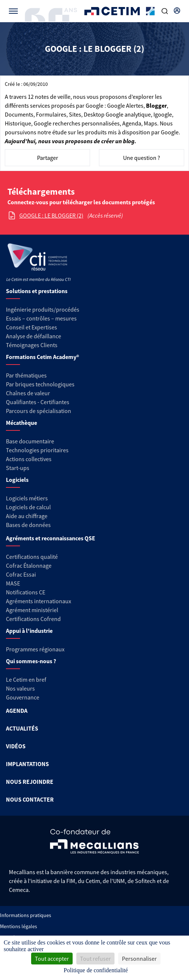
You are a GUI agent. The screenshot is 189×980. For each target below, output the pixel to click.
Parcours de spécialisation (39, 411)
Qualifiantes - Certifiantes (38, 402)
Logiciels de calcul (28, 507)
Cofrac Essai (21, 574)
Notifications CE (26, 592)
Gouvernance (23, 697)
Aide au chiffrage (27, 516)
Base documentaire (30, 441)
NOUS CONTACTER (30, 799)
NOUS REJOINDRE (30, 782)
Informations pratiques (26, 915)
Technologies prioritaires (37, 450)
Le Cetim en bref (26, 679)
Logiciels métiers (27, 498)
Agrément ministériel (32, 610)
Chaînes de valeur (28, 393)
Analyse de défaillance (34, 336)
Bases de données (28, 525)
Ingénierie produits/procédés (43, 309)
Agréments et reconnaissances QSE (51, 538)
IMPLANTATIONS (27, 764)
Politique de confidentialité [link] (96, 970)
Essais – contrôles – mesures (41, 318)
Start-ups (18, 468)
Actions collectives (29, 459)
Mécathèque (21, 423)
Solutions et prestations (37, 291)
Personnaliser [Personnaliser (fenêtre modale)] (139, 959)
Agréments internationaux (39, 601)
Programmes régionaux (35, 649)
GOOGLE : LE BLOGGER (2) (51, 215)
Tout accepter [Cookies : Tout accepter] (52, 959)
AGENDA (17, 711)
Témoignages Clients (32, 345)
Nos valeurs (20, 688)
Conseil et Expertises (31, 327)
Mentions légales (19, 926)
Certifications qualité (32, 557)
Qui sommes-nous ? (31, 661)
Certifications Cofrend (33, 619)
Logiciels (17, 480)
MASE (13, 583)
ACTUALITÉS (22, 728)
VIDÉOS (16, 746)
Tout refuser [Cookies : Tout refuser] (95, 959)
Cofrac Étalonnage (29, 565)
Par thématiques (26, 375)
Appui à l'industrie (29, 631)
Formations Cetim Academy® (42, 357)
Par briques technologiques (40, 384)
